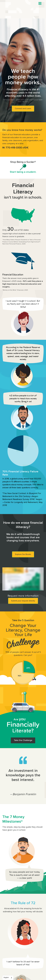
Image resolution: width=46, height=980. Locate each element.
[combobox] (8, 978)
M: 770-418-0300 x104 (15, 148)
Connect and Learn (23, 109)
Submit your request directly (23, 601)
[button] (40, 3)
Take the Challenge (23, 740)
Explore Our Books (23, 554)
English (6, 978)
